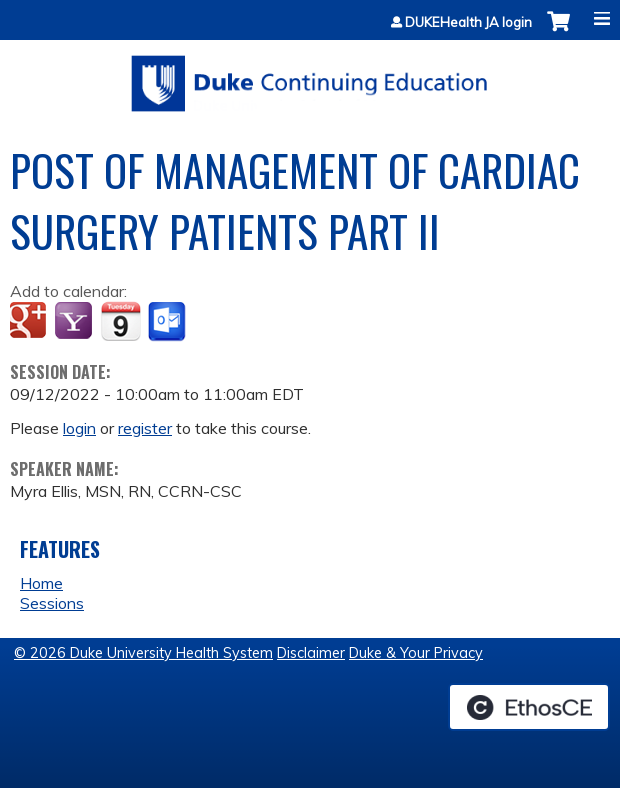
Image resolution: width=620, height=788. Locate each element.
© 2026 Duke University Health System (143, 653)
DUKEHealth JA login (468, 22)
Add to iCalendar (120, 321)
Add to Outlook (168, 322)
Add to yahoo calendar (75, 322)
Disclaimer (311, 653)
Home (41, 583)
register (145, 428)
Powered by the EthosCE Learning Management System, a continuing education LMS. (529, 707)
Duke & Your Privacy (416, 653)
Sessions (52, 603)
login (79, 428)
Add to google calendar (30, 322)
